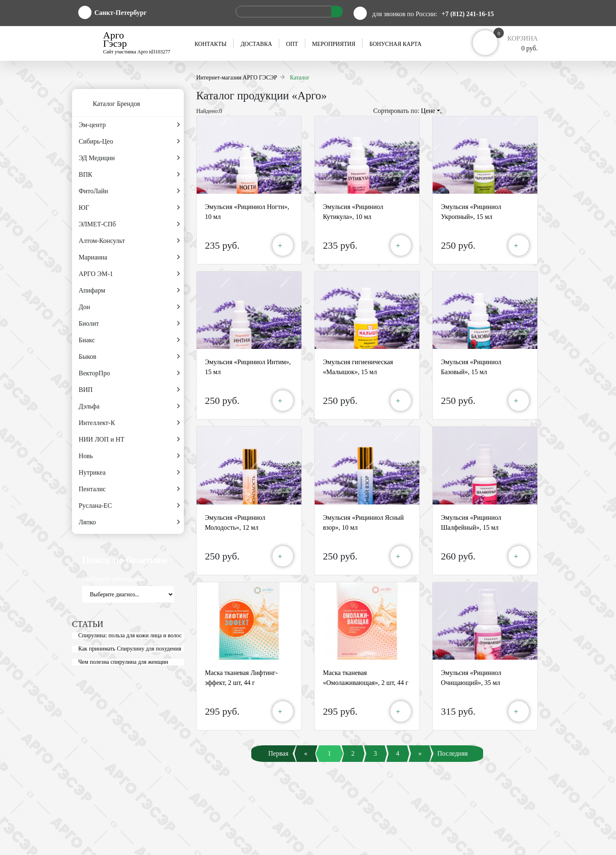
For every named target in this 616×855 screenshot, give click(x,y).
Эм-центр (129, 125)
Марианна (129, 257)
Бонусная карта (395, 44)
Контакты (211, 44)
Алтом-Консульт (129, 241)
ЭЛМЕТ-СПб (129, 224)
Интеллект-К (129, 423)
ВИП (129, 390)
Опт (292, 44)
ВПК (129, 175)
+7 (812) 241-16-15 (468, 14)
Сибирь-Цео (129, 142)
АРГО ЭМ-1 (129, 274)
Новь (129, 456)
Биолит (129, 324)
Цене (431, 111)
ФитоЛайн (129, 191)
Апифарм (129, 291)
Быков (129, 357)
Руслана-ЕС (129, 506)
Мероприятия (334, 44)
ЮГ (129, 208)
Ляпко (129, 522)
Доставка (256, 44)
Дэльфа (129, 406)
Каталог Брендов (106, 104)
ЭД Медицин (129, 158)
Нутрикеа (129, 473)
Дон (129, 307)
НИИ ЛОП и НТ (129, 440)
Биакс (129, 340)
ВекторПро (129, 373)
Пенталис (129, 489)
